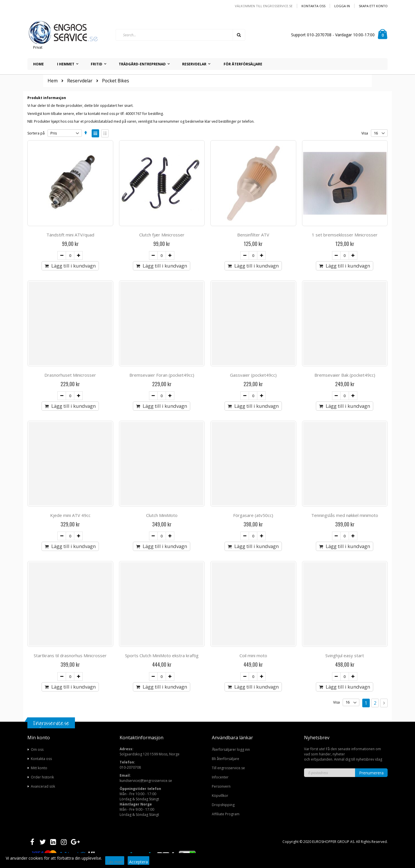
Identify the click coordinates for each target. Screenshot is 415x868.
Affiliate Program (226, 814)
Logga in (342, 6)
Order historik (42, 777)
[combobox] (180, 35)
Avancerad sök (43, 786)
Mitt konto (39, 768)
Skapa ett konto (373, 6)
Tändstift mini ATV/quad (70, 235)
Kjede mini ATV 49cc (70, 515)
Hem (53, 81)
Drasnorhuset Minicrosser (70, 375)
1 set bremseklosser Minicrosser (345, 235)
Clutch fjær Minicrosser (162, 235)
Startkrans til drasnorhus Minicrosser (70, 655)
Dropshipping (223, 805)
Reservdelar (80, 81)
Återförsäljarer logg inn (231, 749)
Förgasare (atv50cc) (253, 515)
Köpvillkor (220, 796)
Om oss (37, 749)
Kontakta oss (313, 6)
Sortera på (36, 133)
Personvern (221, 786)
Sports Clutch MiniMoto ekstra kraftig (162, 655)
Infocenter (220, 777)
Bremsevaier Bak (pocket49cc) (345, 375)
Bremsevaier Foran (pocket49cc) (162, 375)
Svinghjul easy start (345, 655)
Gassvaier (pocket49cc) (253, 375)
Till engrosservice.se (228, 768)
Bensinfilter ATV (253, 235)
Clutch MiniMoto (162, 515)
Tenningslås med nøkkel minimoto (345, 515)
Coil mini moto (253, 655)
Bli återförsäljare (226, 759)
